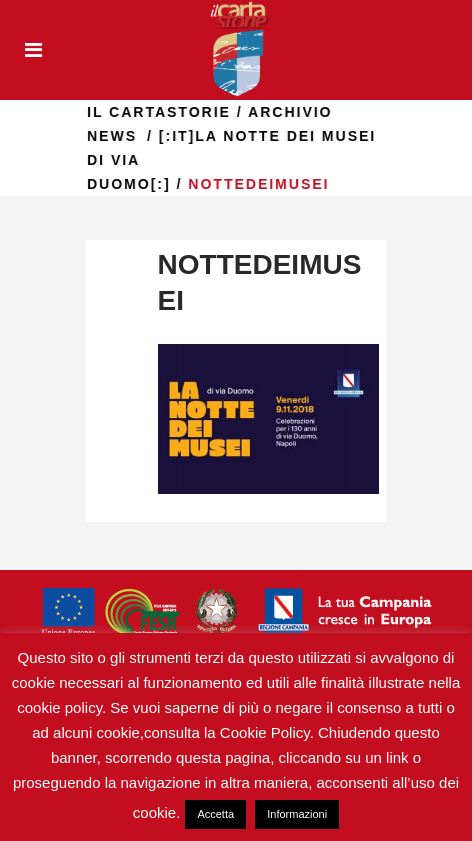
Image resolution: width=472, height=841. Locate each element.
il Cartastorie (196, 112)
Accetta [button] (215, 814)
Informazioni (297, 814)
